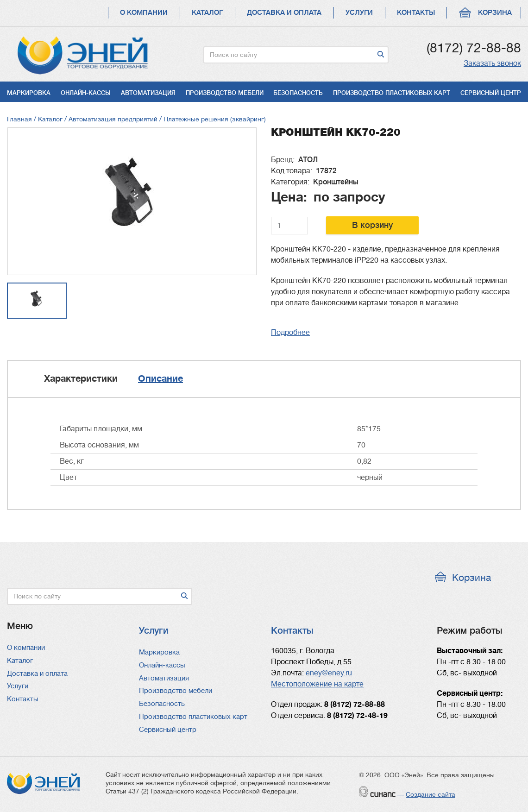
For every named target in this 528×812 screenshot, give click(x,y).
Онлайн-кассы (86, 93)
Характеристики (81, 379)
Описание (160, 379)
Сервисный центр (491, 93)
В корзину (372, 225)
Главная (19, 119)
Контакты (416, 13)
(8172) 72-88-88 (474, 48)
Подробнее (290, 333)
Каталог (207, 13)
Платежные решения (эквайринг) (215, 119)
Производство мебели (225, 93)
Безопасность (298, 93)
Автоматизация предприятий (113, 119)
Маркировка (29, 93)
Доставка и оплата (284, 13)
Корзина (495, 13)
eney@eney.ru (329, 673)
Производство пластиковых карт (392, 93)
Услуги (359, 13)
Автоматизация (148, 93)
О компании (144, 13)
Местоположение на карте (317, 684)
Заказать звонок (492, 63)
